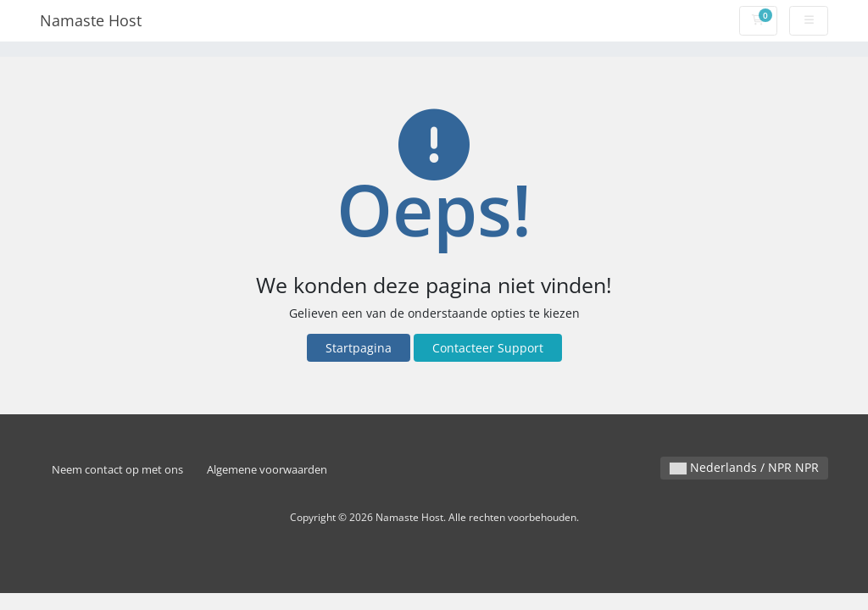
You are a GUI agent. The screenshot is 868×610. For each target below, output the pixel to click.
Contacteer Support (488, 348)
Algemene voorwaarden (267, 470)
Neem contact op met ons (117, 470)
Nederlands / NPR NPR (744, 467)
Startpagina (359, 348)
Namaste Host (91, 20)
